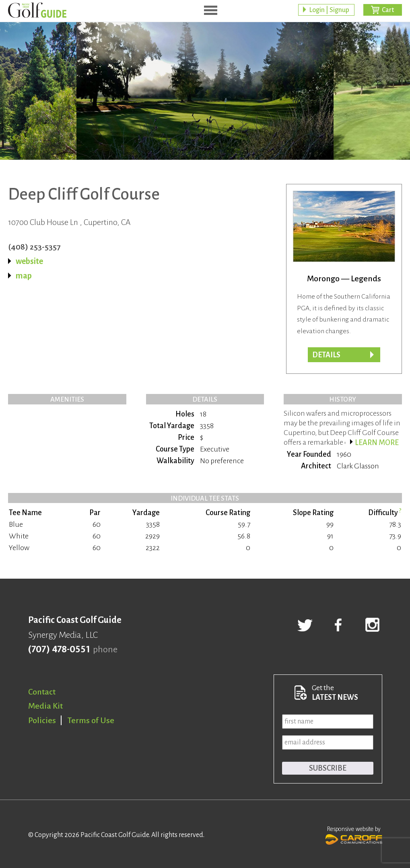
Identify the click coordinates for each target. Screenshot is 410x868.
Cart (388, 10)
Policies (42, 720)
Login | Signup (329, 10)
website (29, 261)
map (24, 276)
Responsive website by (354, 835)
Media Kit (45, 706)
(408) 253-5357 (34, 247)
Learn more (377, 443)
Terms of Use (91, 720)
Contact (42, 692)
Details (326, 355)
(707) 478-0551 (59, 649)
